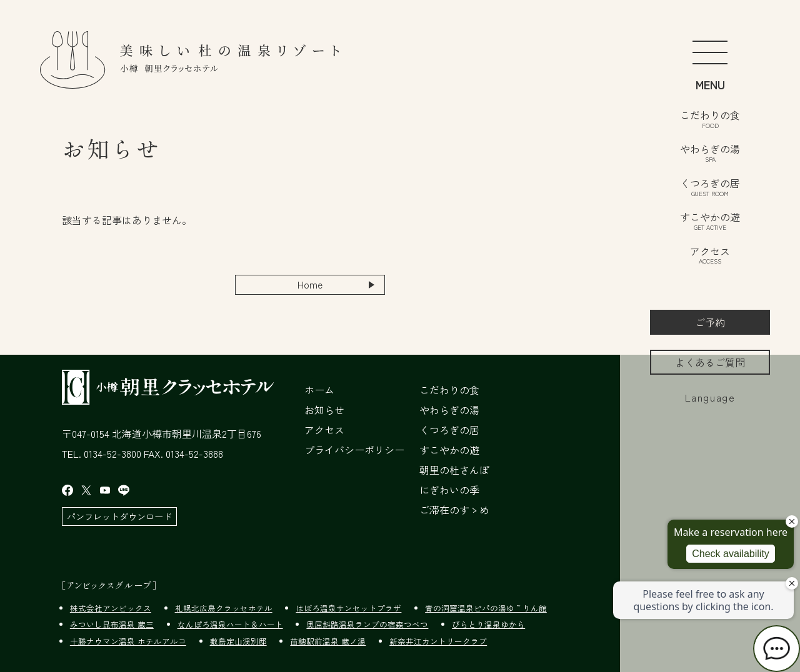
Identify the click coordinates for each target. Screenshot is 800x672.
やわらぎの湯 (710, 152)
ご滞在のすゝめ (454, 510)
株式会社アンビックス (111, 608)
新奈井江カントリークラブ (438, 641)
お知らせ (324, 410)
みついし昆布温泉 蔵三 (112, 625)
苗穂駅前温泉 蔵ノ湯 (328, 641)
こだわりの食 (710, 118)
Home (310, 285)
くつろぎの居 (710, 186)
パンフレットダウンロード (119, 516)
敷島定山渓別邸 (238, 641)
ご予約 (710, 322)
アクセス (710, 254)
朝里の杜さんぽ (454, 470)
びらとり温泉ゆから (488, 625)
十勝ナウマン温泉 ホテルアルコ (128, 641)
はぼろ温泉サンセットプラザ (348, 608)
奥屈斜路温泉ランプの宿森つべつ (367, 625)
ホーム (319, 390)
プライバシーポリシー (354, 450)
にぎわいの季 (449, 490)
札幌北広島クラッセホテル (224, 608)
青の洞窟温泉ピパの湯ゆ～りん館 (486, 608)
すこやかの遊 (710, 220)
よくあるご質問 (710, 362)
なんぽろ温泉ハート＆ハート (230, 625)
